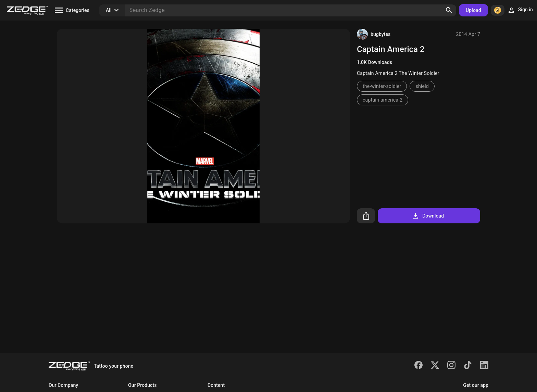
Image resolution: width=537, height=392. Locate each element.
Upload (473, 10)
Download (428, 216)
